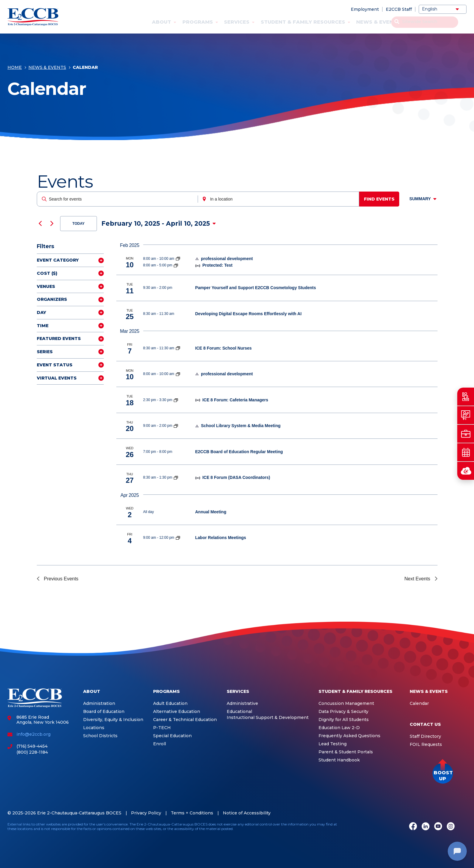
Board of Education (104, 712)
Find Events (382, 199)
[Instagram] (451, 827)
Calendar (419, 704)
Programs (198, 22)
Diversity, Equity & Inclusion (113, 720)
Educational (239, 712)
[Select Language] (443, 9)
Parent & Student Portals (346, 752)
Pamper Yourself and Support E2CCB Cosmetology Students (256, 288)
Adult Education (170, 704)
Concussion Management (346, 704)
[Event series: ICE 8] (178, 348)
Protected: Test (218, 265)
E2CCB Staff (399, 9)
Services (237, 22)
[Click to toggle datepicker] (158, 224)
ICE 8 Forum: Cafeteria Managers (235, 400)
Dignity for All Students (344, 720)
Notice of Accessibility (247, 813)
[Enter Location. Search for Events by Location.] (280, 199)
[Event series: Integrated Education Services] (178, 259)
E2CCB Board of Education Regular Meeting (239, 452)
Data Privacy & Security (343, 712)
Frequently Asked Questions (349, 736)
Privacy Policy (146, 813)
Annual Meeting (211, 512)
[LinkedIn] (426, 827)
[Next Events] (52, 224)
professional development (227, 259)
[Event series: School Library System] (176, 426)
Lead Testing (333, 744)
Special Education (172, 736)
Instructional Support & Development (268, 718)
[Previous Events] (40, 224)
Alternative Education (177, 712)
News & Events (378, 22)
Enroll (160, 744)
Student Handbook (339, 760)
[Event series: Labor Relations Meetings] (178, 538)
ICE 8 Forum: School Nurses (224, 348)
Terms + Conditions (192, 813)
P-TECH (162, 728)
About (161, 22)
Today (79, 224)
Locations (94, 728)
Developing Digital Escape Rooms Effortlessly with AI (249, 314)
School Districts (100, 736)
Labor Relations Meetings (221, 538)
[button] (443, 773)
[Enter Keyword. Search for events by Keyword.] (118, 199)
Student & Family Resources (303, 22)
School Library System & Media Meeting (241, 426)
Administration (99, 704)
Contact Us (429, 22)
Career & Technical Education (185, 720)
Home (15, 69)
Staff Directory (425, 736)
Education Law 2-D (339, 728)
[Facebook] (413, 827)
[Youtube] (438, 827)
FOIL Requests (426, 745)
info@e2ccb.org (33, 734)
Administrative (242, 704)
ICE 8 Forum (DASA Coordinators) (236, 477)
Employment (365, 9)
